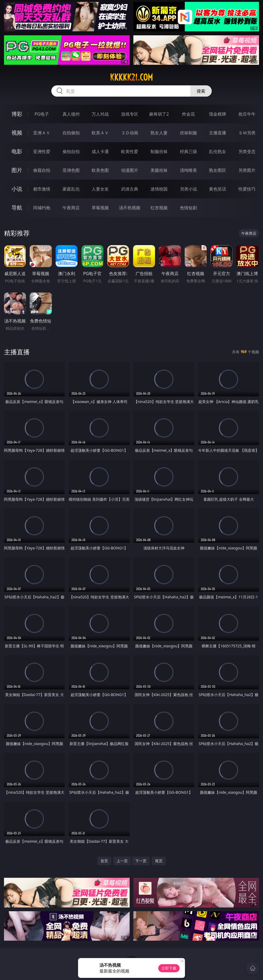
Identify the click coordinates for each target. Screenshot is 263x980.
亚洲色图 (71, 170)
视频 (17, 133)
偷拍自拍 (71, 151)
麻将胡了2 (159, 114)
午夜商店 (71, 208)
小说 (17, 189)
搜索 (201, 91)
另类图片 (247, 170)
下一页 (141, 861)
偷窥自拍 (42, 170)
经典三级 (188, 151)
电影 (17, 151)
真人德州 (71, 114)
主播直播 (218, 133)
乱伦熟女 (218, 151)
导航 (17, 208)
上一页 (122, 861)
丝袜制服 (188, 133)
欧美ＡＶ (100, 133)
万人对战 (100, 114)
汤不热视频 (130, 208)
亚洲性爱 (42, 151)
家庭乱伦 (71, 189)
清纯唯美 (188, 170)
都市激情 (42, 189)
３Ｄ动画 (130, 133)
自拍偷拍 (71, 133)
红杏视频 (159, 208)
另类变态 (247, 151)
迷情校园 (159, 189)
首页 (104, 861)
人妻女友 (100, 189)
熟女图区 (218, 170)
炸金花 (188, 114)
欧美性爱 (130, 151)
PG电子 (42, 114)
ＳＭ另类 (247, 133)
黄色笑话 (218, 189)
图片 (17, 170)
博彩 (17, 114)
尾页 (159, 861)
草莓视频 (100, 208)
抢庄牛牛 (247, 114)
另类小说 (188, 189)
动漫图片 (130, 170)
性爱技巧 (247, 189)
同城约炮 (42, 208)
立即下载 (169, 968)
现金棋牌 (218, 114)
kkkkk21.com (131, 77)
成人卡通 (100, 151)
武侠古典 (130, 189)
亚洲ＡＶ (42, 133)
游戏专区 (130, 114)
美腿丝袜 (159, 170)
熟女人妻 (159, 133)
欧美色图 (100, 170)
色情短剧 (188, 208)
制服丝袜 (159, 151)
